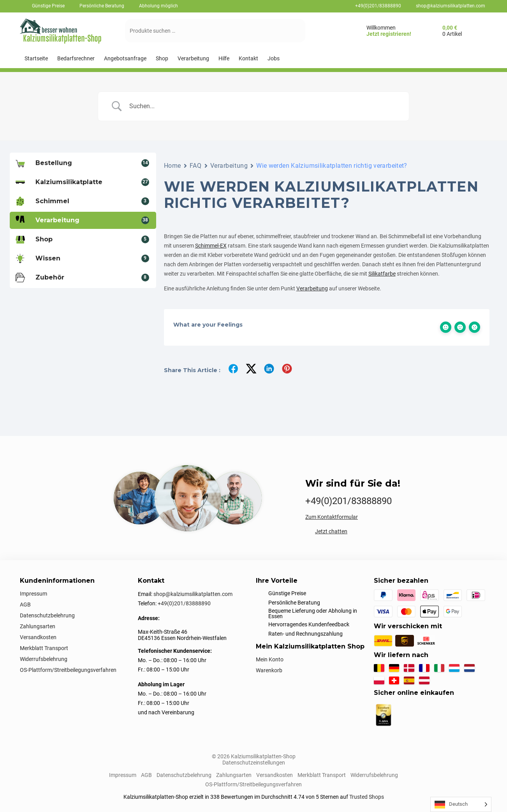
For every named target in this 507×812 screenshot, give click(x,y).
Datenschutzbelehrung (47, 615)
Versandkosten (38, 637)
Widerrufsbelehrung (44, 659)
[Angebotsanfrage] (125, 59)
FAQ (196, 166)
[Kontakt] (248, 59)
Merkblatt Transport (44, 648)
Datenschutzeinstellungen (254, 763)
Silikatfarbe (382, 274)
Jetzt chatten (331, 531)
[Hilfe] (224, 59)
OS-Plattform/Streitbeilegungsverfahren (68, 670)
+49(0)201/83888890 (378, 6)
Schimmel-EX (211, 246)
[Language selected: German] (461, 804)
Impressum (33, 594)
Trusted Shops (367, 797)
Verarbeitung (229, 166)
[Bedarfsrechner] (76, 59)
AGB (25, 605)
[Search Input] (263, 106)
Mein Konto (270, 659)
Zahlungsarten (38, 626)
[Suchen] (292, 31)
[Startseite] (36, 59)
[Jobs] (274, 59)
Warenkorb (269, 670)
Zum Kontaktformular (332, 517)
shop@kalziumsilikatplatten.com (451, 6)
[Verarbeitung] (193, 59)
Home (173, 166)
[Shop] (162, 59)
